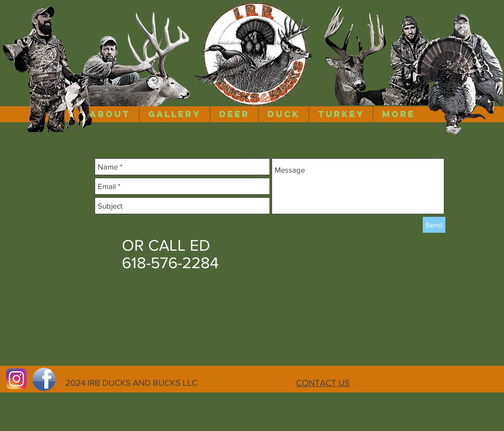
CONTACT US (323, 382)
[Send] (434, 225)
